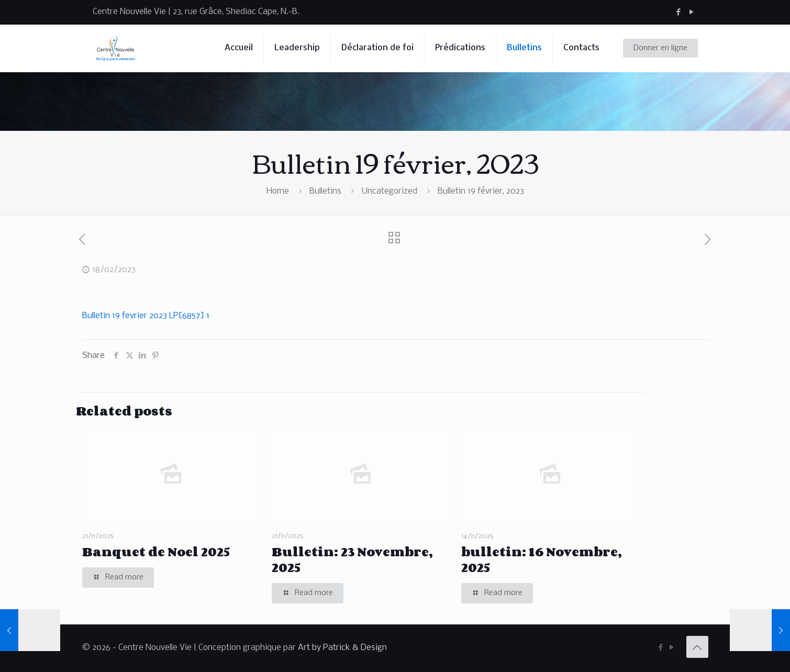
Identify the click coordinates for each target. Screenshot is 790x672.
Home (278, 191)
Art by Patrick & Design (342, 648)
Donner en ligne (660, 48)
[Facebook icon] (679, 12)
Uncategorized (390, 191)
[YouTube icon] (692, 12)
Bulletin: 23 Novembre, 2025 (352, 559)
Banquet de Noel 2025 (156, 551)
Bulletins (325, 191)
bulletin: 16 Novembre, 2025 (541, 559)
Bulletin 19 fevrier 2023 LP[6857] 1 (146, 316)
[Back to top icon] (697, 647)
